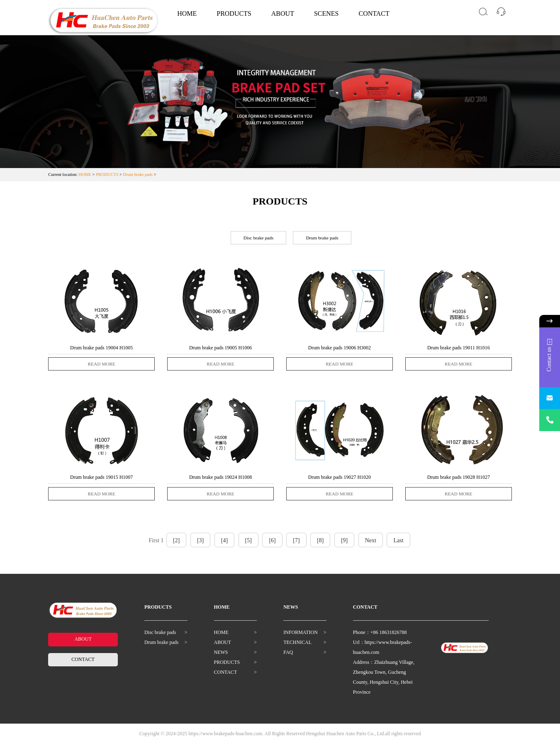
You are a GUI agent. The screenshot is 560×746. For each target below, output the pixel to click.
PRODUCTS (234, 13)
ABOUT (283, 13)
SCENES (326, 13)
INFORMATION (301, 635)
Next (371, 543)
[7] (296, 543)
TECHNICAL (297, 645)
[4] (224, 543)
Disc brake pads (257, 238)
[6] (272, 543)
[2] (176, 543)
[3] (200, 543)
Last (398, 543)
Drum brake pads (138, 174)
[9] (344, 543)
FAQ (288, 655)
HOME (187, 13)
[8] (320, 543)
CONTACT (374, 13)
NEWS (221, 655)
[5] (248, 543)
